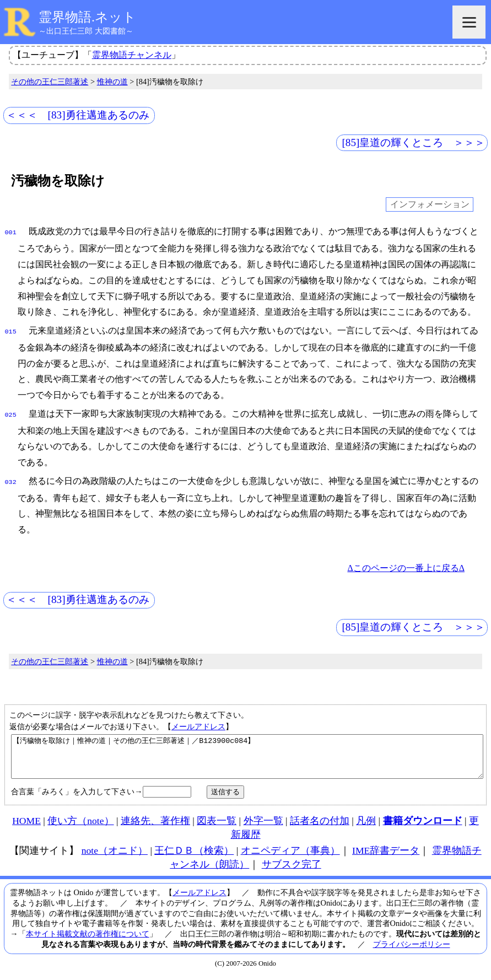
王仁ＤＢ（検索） (194, 854)
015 (11, 330)
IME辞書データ (386, 854)
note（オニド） (115, 854)
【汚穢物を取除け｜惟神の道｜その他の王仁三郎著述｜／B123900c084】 (247, 756)
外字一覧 (263, 825)
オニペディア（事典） (290, 854)
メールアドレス (198, 722)
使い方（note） (80, 825)
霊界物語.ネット (87, 17)
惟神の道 (112, 82)
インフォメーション (430, 205)
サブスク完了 (292, 868)
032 (11, 478)
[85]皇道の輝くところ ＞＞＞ (413, 142)
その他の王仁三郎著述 (50, 82)
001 (11, 231)
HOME (26, 825)
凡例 (366, 825)
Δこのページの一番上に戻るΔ (406, 564)
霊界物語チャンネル (132, 55)
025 (11, 412)
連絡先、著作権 (155, 825)
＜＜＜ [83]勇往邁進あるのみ (78, 115)
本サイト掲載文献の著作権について (88, 938)
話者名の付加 (320, 825)
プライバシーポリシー (412, 948)
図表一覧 (217, 825)
